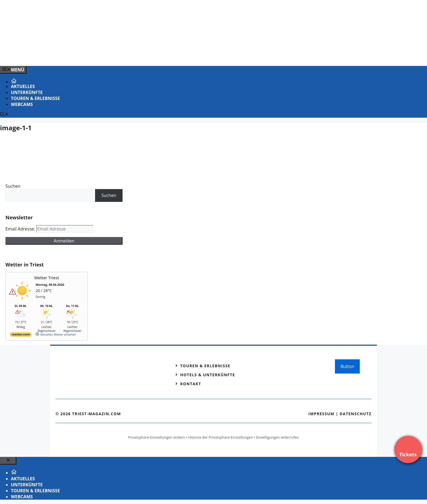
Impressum (321, 414)
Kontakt (191, 384)
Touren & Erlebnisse (35, 98)
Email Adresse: (21, 229)
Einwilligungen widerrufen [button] (277, 437)
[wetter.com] (21, 336)
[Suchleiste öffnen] (4, 115)
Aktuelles (23, 86)
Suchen (13, 186)
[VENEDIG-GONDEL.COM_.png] (110, 56)
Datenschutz (356, 414)
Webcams (22, 104)
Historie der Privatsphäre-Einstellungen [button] (221, 437)
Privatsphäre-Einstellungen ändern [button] (156, 437)
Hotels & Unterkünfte (208, 375)
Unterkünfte (27, 92)
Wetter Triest (47, 278)
